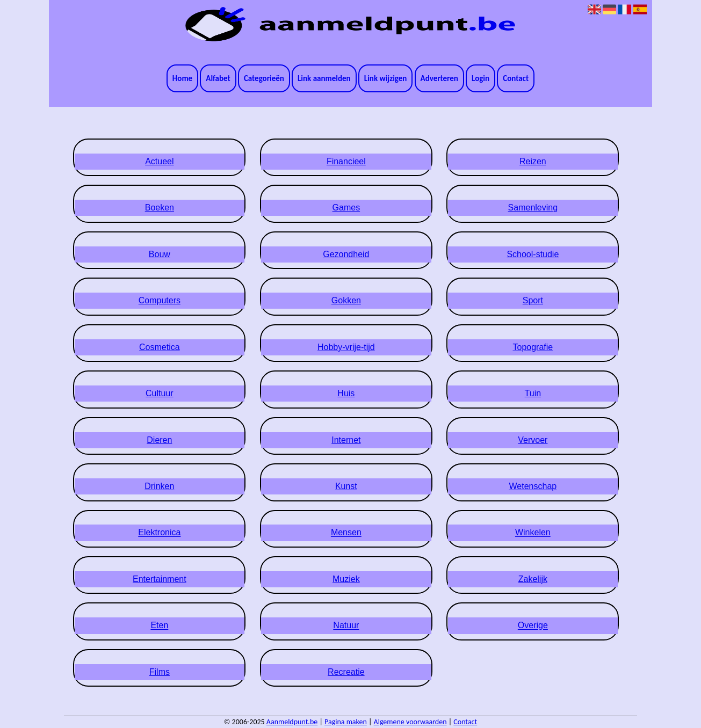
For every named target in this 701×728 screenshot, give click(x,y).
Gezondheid (346, 254)
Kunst (346, 486)
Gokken (346, 300)
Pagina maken (346, 722)
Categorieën (264, 78)
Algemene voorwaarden (410, 722)
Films (160, 672)
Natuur (346, 626)
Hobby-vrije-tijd (346, 347)
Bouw (160, 254)
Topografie (533, 347)
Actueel (159, 161)
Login (480, 78)
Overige (533, 626)
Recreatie (346, 672)
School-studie (533, 254)
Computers (160, 300)
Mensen (346, 533)
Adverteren (439, 78)
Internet (346, 440)
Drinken (159, 486)
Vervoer (533, 440)
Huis (346, 393)
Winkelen (533, 533)
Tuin (533, 393)
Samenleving (533, 208)
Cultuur (160, 393)
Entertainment (160, 579)
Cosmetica (160, 347)
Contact (516, 78)
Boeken (160, 208)
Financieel (346, 161)
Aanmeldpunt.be (292, 722)
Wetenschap (533, 486)
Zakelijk (533, 579)
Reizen (533, 161)
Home (182, 78)
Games (346, 208)
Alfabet (218, 78)
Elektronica (159, 533)
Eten (159, 626)
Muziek (346, 579)
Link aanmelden (324, 78)
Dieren (159, 440)
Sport (533, 300)
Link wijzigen (386, 78)
